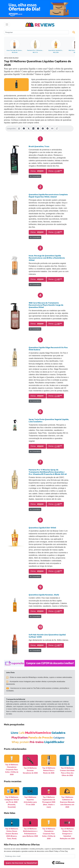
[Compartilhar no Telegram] (38, 128)
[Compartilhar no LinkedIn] (33, 128)
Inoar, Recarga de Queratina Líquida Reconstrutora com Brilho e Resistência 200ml (47, 258)
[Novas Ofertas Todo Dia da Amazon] (39, 9)
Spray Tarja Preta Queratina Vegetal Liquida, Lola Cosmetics (49, 420)
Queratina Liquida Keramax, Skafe (44, 595)
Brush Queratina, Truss (39, 146)
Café (22, 733)
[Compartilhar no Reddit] (48, 128)
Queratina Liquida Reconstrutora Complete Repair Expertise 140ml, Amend (48, 196)
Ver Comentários (35, 176)
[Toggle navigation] (7, 24)
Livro (14, 733)
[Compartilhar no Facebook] (24, 128)
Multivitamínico (38, 733)
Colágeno (59, 738)
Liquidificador (54, 742)
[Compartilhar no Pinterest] (43, 128)
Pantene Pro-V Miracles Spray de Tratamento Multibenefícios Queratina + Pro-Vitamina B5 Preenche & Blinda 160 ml (48, 472)
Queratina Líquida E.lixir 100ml (42, 528)
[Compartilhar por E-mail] (52, 128)
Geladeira (58, 733)
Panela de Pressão (41, 737)
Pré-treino (37, 742)
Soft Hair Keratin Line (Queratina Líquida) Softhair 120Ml (47, 636)
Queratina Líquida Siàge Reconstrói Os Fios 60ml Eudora (48, 349)
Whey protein (20, 742)
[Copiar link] (57, 128)
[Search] (36, 32)
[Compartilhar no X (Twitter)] (29, 128)
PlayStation (20, 737)
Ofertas (37, 171)
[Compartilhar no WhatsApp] (19, 128)
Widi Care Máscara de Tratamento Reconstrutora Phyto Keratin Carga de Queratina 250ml (46, 305)
